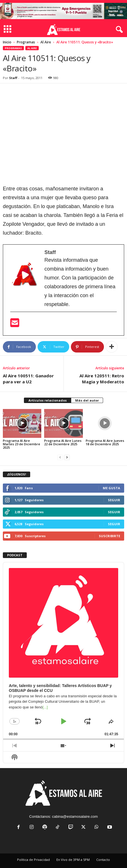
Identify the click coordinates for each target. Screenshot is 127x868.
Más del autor (87, 400)
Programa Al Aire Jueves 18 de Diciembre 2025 (105, 442)
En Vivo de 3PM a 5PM (73, 860)
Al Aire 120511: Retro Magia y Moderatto (102, 379)
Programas (26, 42)
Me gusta (111, 488)
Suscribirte (109, 536)
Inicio (7, 42)
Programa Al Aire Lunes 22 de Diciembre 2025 (63, 442)
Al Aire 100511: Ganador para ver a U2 (28, 379)
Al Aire (46, 42)
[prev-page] (60, 457)
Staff (13, 78)
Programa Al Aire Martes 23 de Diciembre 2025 (21, 444)
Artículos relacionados (48, 400)
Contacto (103, 860)
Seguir (114, 500)
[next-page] (67, 457)
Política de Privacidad (33, 860)
